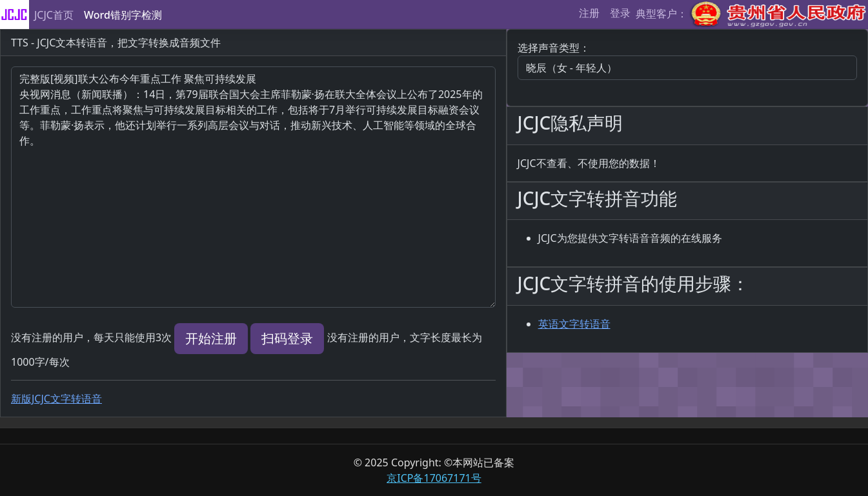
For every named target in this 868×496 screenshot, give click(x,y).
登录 (620, 13)
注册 (589, 13)
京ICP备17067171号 (434, 478)
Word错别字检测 (123, 15)
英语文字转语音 (574, 324)
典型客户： (752, 15)
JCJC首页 (54, 15)
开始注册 (211, 338)
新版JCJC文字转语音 (56, 399)
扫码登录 (287, 338)
